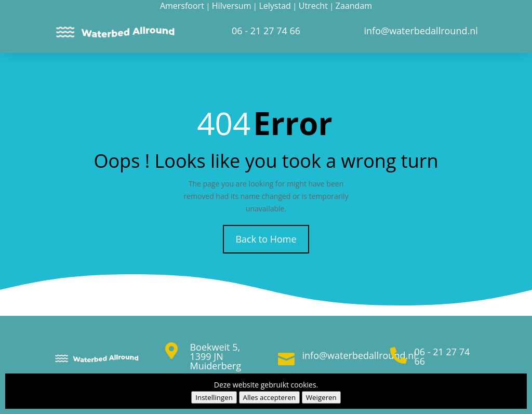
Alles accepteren (270, 397)
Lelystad (275, 6)
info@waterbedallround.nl (359, 355)
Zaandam (354, 6)
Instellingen (214, 397)
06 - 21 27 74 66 (442, 356)
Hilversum (232, 6)
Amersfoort (182, 6)
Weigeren (321, 397)
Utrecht (313, 6)
